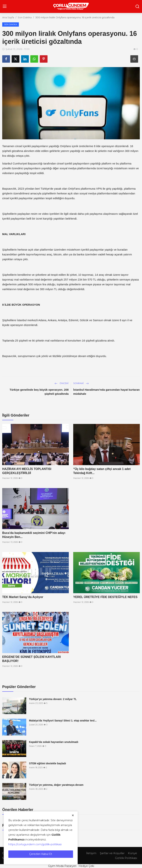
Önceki (62, 383)
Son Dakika (25, 17)
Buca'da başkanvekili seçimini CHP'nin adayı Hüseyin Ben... (34, 535)
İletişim (91, 853)
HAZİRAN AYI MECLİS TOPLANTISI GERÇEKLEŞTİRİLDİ (27, 471)
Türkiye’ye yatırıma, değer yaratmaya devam (56, 785)
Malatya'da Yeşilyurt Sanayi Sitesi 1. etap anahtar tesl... (63, 721)
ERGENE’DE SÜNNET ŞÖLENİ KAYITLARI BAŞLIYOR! (32, 659)
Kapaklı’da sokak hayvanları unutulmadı (54, 742)
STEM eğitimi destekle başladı (48, 763)
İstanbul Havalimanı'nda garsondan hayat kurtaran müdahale (106, 392)
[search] (137, 6)
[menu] (5, 6)
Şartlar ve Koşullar (112, 853)
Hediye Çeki (86, 866)
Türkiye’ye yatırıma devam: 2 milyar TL (53, 699)
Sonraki (81, 383)
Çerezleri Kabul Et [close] (41, 854)
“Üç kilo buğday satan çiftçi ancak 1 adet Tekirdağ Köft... (102, 471)
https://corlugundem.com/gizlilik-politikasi (35, 844)
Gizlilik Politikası (126, 858)
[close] (73, 815)
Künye (132, 853)
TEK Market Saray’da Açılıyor (23, 597)
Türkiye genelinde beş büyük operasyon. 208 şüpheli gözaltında (39, 392)
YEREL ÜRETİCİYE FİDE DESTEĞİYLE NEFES (105, 597)
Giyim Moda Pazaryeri (62, 866)
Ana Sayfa (8, 17)
